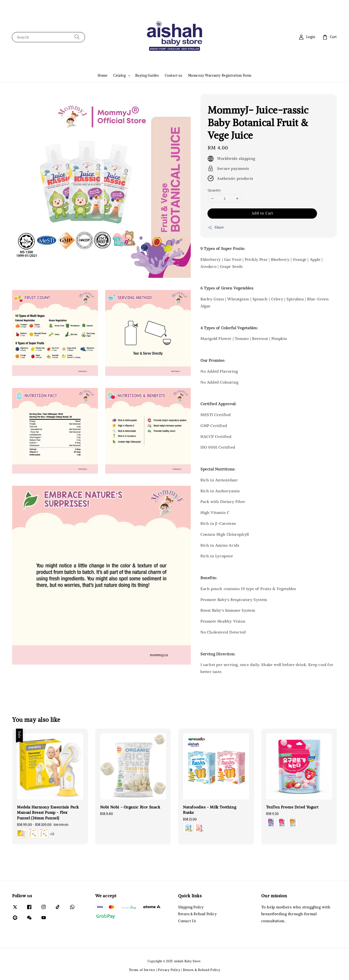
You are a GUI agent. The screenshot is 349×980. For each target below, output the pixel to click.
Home (103, 75)
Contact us (174, 75)
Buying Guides (147, 75)
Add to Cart (262, 213)
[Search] (77, 37)
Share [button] (216, 227)
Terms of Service (142, 970)
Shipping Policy (191, 907)
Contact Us (187, 921)
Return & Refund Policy (197, 914)
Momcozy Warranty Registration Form (220, 75)
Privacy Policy (169, 970)
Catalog (119, 75)
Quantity (214, 190)
